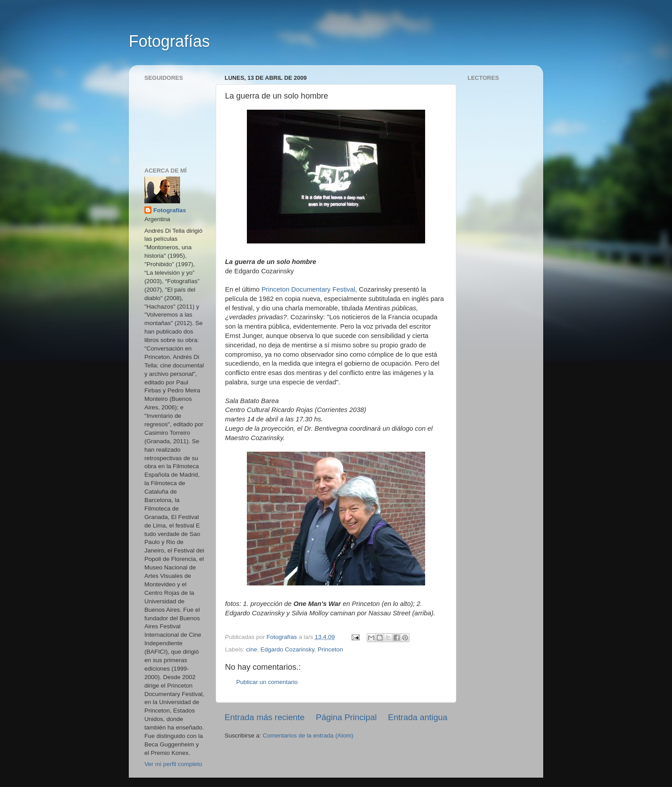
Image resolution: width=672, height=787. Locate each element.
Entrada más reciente (265, 717)
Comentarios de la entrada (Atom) (308, 735)
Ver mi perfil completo (173, 764)
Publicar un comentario (267, 682)
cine (252, 649)
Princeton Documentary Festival (308, 289)
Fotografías (169, 41)
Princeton (330, 649)
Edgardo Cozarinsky (288, 649)
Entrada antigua (418, 717)
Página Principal (346, 717)
